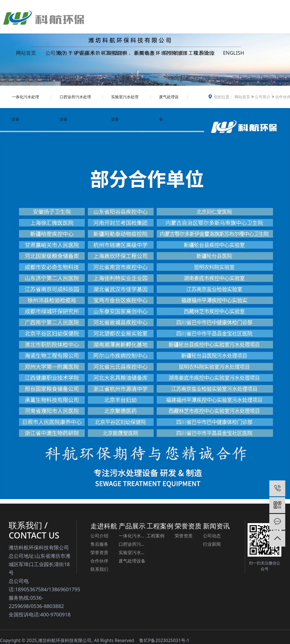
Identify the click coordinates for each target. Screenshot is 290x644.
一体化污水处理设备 (25, 101)
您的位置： (224, 97)
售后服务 (99, 544)
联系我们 (203, 53)
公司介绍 (99, 536)
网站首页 (26, 53)
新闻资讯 (216, 526)
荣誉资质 (174, 53)
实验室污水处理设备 (125, 101)
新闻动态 (144, 53)
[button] (145, 80)
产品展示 (85, 53)
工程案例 (115, 53)
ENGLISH (234, 53)
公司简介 (56, 53)
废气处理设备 (169, 101)
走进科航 (104, 526)
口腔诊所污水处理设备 (75, 101)
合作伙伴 (99, 561)
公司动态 (212, 536)
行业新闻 (212, 544)
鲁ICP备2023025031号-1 (164, 640)
